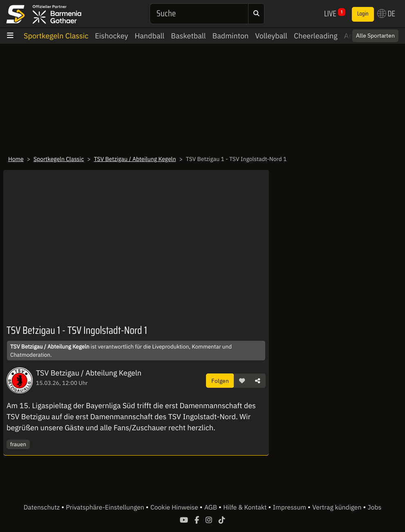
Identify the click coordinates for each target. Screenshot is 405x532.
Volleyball (271, 36)
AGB (211, 507)
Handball (149, 36)
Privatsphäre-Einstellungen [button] (106, 507)
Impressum (290, 507)
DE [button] (386, 13)
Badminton (230, 36)
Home (16, 159)
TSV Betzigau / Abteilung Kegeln (135, 159)
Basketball (188, 36)
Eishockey (111, 36)
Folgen (220, 381)
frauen (18, 444)
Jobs (375, 507)
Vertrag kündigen (338, 507)
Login (363, 14)
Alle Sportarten (375, 36)
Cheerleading (316, 36)
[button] (242, 381)
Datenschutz (43, 507)
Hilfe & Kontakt (246, 507)
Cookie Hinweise (175, 507)
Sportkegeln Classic (56, 36)
